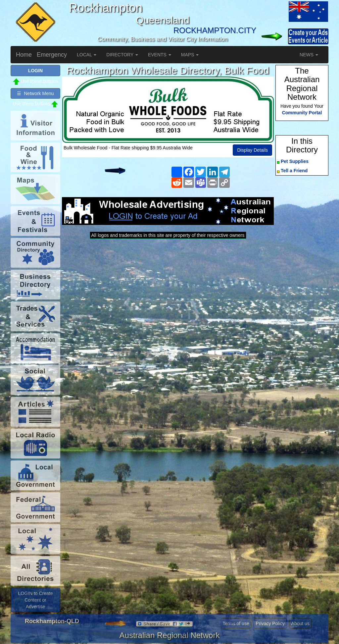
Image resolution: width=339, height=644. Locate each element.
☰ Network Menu (35, 93)
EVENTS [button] (160, 55)
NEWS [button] (309, 55)
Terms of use (236, 623)
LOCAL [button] (87, 55)
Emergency (52, 55)
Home (24, 55)
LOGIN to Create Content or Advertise (35, 600)
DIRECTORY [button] (122, 55)
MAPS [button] (190, 55)
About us (300, 623)
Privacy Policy (270, 623)
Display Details (252, 150)
